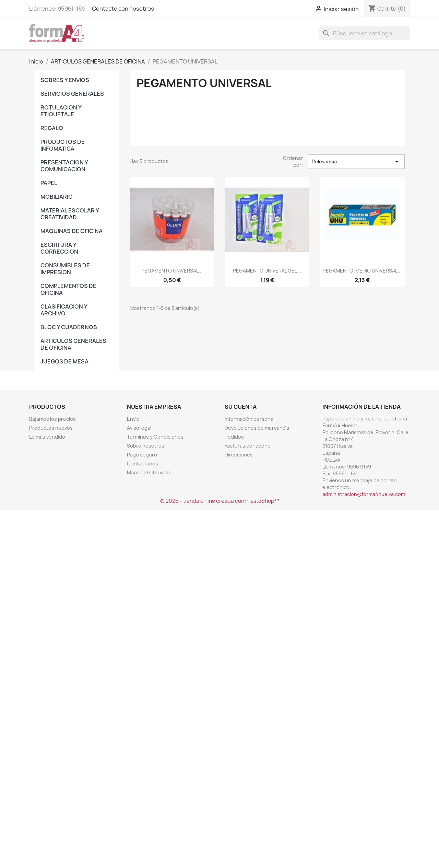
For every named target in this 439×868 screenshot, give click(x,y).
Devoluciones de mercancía (257, 428)
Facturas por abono (248, 446)
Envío (133, 419)
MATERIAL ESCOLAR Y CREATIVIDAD (70, 214)
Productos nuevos (51, 428)
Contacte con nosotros (123, 9)
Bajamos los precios (52, 419)
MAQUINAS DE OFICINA (72, 231)
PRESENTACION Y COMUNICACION (64, 166)
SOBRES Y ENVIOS (65, 80)
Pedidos (234, 437)
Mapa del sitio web (148, 472)
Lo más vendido (47, 437)
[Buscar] (365, 33)
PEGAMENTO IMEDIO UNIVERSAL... (362, 271)
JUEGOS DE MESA (64, 361)
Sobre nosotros (146, 446)
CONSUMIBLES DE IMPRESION (65, 269)
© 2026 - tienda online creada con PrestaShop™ (220, 501)
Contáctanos (143, 464)
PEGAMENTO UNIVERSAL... (172, 271)
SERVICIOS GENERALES (72, 94)
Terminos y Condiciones (155, 437)
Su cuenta (241, 407)
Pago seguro (142, 455)
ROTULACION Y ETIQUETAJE (61, 111)
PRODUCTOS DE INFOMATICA (63, 145)
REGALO (52, 128)
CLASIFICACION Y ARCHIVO (64, 310)
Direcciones (239, 455)
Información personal (250, 419)
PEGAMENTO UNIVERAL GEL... (267, 271)
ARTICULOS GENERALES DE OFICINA (73, 344)
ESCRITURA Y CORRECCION (59, 248)
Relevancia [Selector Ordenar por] (356, 162)
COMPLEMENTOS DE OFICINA (68, 289)
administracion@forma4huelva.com (364, 494)
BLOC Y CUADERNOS (69, 327)
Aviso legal (139, 428)
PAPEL (49, 183)
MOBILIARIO (57, 197)
